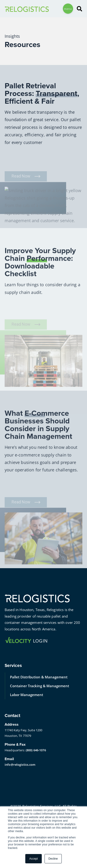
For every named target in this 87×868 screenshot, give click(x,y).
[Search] (78, 9)
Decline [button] (53, 859)
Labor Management (27, 695)
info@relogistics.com (20, 765)
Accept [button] (34, 859)
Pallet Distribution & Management (39, 677)
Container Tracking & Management (40, 686)
